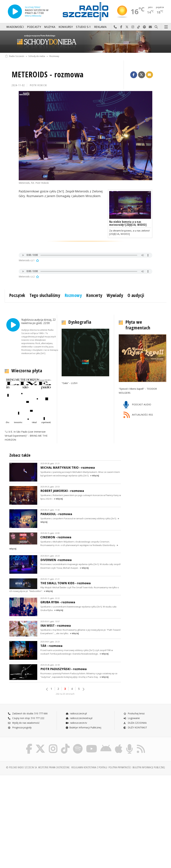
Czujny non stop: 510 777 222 (26, 718)
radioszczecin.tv (76, 723)
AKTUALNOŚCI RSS (138, 415)
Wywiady (115, 295)
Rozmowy (54, 56)
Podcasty (34, 27)
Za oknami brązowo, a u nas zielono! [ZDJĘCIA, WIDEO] (129, 232)
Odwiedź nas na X (127, 27)
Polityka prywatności (120, 768)
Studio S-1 (83, 27)
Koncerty (94, 295)
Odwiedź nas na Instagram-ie (133, 27)
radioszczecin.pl (76, 713)
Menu (166, 27)
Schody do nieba (37, 56)
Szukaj (156, 27)
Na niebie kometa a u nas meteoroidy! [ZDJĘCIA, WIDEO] (128, 223)
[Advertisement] (45, 804)
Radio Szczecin (15, 56)
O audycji (136, 295)
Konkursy (66, 27)
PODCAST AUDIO (137, 405)
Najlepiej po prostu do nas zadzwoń (115, 27)
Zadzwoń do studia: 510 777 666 (28, 713)
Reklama (100, 27)
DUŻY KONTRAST (135, 727)
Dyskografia (80, 322)
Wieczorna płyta (27, 371)
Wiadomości (15, 27)
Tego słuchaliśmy (45, 295)
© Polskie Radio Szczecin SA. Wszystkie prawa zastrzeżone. (38, 768)
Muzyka (50, 27)
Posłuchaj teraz (134, 713)
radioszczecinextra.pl (79, 718)
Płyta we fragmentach (138, 325)
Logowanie (132, 718)
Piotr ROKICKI (39, 85)
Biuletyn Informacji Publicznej (83, 727)
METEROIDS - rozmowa (48, 74)
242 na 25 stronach (65, 694)
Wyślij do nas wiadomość (150, 27)
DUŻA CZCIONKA (135, 723)
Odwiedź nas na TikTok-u (139, 27)
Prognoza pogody (20, 727)
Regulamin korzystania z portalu (89, 768)
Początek (17, 295)
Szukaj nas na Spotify (145, 27)
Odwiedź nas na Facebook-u (121, 27)
